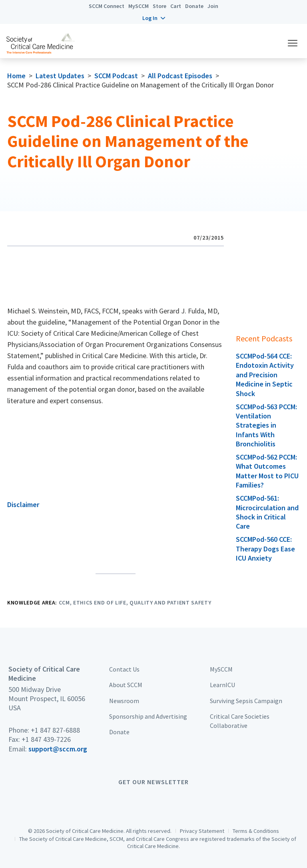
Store (159, 6)
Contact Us (124, 669)
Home (16, 76)
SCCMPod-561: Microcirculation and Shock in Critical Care (267, 512)
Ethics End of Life (100, 602)
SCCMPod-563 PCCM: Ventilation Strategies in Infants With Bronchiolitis (266, 425)
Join (213, 6)
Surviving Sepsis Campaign (246, 701)
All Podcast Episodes (180, 76)
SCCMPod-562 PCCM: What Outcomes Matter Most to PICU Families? (267, 471)
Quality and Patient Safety (170, 602)
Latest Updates (60, 76)
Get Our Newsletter (153, 782)
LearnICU (222, 685)
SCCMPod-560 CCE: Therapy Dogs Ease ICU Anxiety (265, 549)
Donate (194, 6)
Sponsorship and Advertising (148, 716)
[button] (154, 18)
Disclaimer (23, 504)
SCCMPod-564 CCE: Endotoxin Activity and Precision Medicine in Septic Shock (265, 375)
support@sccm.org (58, 749)
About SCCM (126, 685)
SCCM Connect (107, 6)
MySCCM (139, 6)
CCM (64, 602)
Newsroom (124, 701)
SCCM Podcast (116, 76)
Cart (176, 6)
